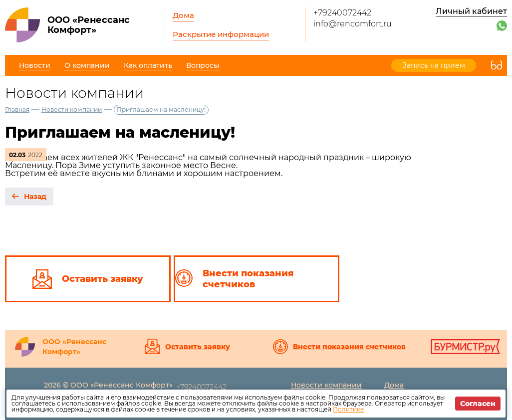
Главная (17, 109)
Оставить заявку (198, 347)
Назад (35, 197)
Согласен (478, 404)
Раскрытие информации (221, 34)
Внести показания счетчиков (349, 347)
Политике (348, 409)
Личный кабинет (471, 11)
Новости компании (72, 109)
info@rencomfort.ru (353, 24)
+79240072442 (342, 13)
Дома (183, 15)
